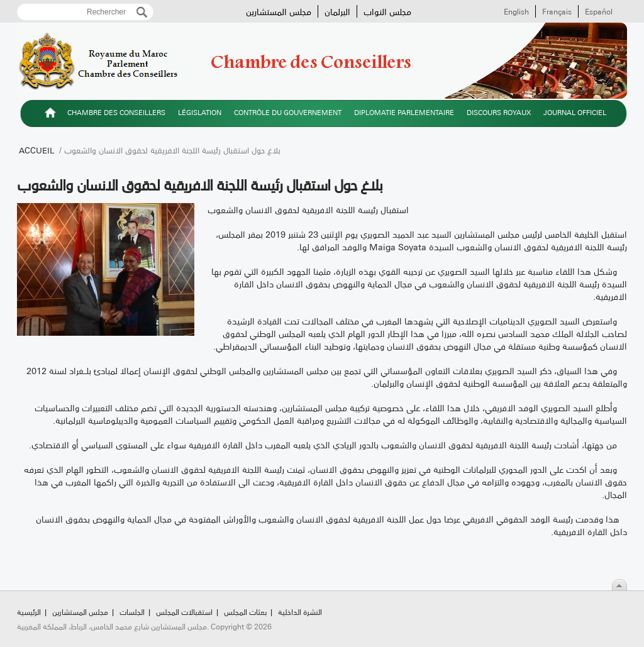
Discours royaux (499, 112)
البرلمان (337, 11)
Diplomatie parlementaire (404, 112)
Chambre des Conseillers (116, 112)
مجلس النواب (387, 11)
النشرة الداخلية (300, 611)
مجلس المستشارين (279, 11)
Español (599, 11)
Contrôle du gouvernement (288, 112)
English (516, 11)
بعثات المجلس (245, 611)
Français (557, 11)
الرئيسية (50, 114)
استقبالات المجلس (184, 611)
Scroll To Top (619, 585)
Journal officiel (575, 112)
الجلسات (132, 611)
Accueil (36, 150)
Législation (200, 112)
